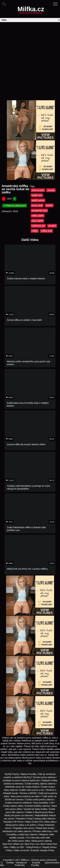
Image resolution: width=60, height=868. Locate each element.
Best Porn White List (13, 844)
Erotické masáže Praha (43, 850)
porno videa (18, 825)
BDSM (33, 793)
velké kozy (47, 831)
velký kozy (24, 834)
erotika (54, 780)
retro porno (32, 790)
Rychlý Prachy (12, 774)
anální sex (37, 195)
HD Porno (18, 822)
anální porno (38, 200)
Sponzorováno (52, 863)
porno (44, 777)
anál (42, 838)
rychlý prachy (39, 800)
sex (15, 831)
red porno (16, 815)
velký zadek (38, 216)
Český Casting (34, 819)
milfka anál (46, 231)
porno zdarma (22, 780)
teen (45, 828)
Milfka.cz (31, 11)
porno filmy (48, 812)
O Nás (2, 864)
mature (52, 787)
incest (16, 803)
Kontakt (10, 863)
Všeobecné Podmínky (21, 864)
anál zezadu (38, 190)
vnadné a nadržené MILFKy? (18, 777)
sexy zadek (37, 221)
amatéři (52, 226)
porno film (10, 812)
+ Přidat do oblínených (15, 206)
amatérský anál (39, 211)
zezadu (51, 190)
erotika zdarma (40, 784)
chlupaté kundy (10, 793)
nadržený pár (38, 226)
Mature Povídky (29, 774)
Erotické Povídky (36, 864)
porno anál (37, 205)
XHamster (50, 825)
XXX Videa (44, 822)
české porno (18, 841)
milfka (35, 231)
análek (49, 205)
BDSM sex (10, 800)
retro (26, 828)
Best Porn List (32, 844)
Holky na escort (21, 850)
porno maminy (23, 796)
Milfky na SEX (17, 847)
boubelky (44, 803)
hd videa (36, 809)
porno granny (51, 793)
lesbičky (38, 806)
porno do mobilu (24, 787)
